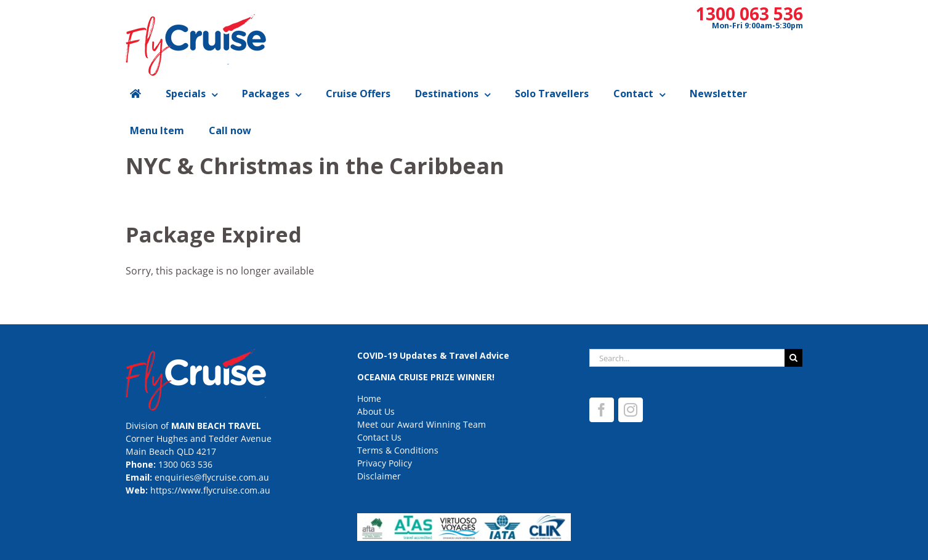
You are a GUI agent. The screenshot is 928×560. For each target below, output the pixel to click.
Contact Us (379, 437)
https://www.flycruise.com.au (210, 490)
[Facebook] (602, 410)
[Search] (793, 358)
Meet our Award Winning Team (422, 424)
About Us (376, 411)
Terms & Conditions (398, 450)
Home (369, 398)
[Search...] (687, 358)
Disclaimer (379, 476)
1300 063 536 (749, 14)
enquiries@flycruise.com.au (212, 477)
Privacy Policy (385, 463)
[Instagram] (631, 410)
